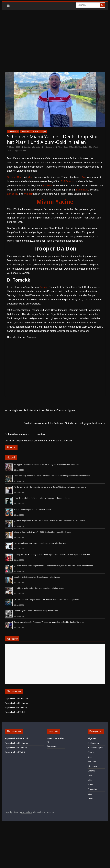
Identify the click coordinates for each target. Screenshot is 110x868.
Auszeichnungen (39, 131)
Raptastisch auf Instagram (17, 703)
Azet (84, 177)
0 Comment (48, 147)
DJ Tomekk (73, 147)
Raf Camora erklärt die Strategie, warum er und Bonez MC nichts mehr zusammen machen (51, 487)
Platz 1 (10, 151)
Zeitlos (91, 798)
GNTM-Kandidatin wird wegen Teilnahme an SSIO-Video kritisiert (40, 543)
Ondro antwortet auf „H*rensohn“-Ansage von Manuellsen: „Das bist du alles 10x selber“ (50, 622)
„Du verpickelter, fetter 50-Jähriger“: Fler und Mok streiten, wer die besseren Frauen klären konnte (54, 566)
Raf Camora (68, 181)
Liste (90, 775)
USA (90, 794)
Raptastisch (13, 131)
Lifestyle (91, 771)
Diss (90, 757)
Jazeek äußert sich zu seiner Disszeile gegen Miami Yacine (37, 577)
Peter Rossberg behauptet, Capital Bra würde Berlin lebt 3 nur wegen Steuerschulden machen (52, 476)
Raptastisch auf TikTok (15, 712)
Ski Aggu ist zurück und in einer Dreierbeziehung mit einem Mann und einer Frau (47, 464)
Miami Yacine (94, 147)
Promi (90, 785)
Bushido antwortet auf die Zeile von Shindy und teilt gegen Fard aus (64, 423)
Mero (30, 177)
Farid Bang (82, 190)
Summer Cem (15, 177)
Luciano (48, 186)
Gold (80, 147)
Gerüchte (92, 762)
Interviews (92, 766)
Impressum (52, 746)
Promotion (92, 789)
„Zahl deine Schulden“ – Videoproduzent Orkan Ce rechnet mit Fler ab (42, 498)
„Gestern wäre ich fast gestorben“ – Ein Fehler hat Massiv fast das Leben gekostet (47, 600)
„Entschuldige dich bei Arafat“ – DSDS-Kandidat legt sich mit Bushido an (43, 532)
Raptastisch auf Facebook (17, 699)
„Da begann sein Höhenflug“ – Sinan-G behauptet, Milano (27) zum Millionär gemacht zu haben (52, 554)
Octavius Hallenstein (32, 147)
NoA (90, 780)
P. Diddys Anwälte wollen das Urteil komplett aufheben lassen (39, 588)
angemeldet (22, 441)
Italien (86, 147)
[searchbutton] (102, 5)
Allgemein (26, 131)
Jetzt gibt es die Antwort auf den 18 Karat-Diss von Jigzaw (40, 410)
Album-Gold (63, 147)
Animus (44, 287)
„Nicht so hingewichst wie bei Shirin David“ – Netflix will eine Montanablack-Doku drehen (50, 521)
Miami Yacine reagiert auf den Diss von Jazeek (32, 509)
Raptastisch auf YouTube (16, 708)
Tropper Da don (20, 151)
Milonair (28, 194)
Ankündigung (93, 743)
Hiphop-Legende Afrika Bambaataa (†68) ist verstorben (36, 611)
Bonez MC (13, 194)
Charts (91, 752)
